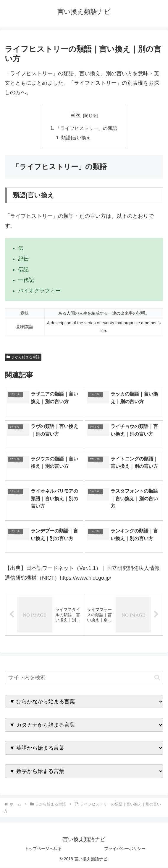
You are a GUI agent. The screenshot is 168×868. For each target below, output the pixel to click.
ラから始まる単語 (23, 357)
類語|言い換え (76, 138)
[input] (84, 678)
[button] (157, 678)
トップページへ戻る (43, 849)
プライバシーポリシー (125, 849)
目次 (75, 115)
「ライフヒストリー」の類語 (86, 128)
